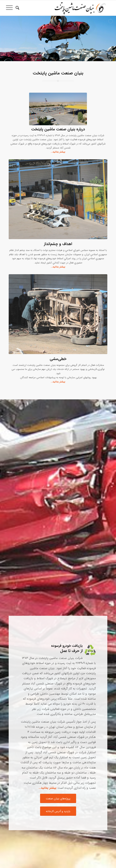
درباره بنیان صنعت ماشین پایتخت (58, 129)
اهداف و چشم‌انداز (58, 244)
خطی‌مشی (58, 359)
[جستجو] (17, 8)
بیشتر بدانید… (58, 382)
